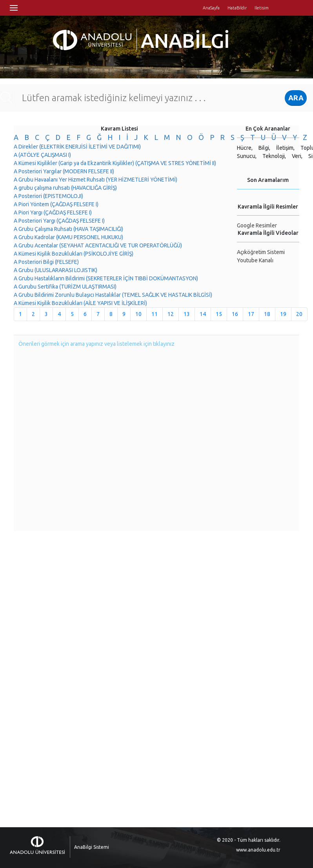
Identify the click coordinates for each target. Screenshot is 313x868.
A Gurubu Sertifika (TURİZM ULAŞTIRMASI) (65, 287)
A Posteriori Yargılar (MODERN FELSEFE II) (64, 171)
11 (155, 314)
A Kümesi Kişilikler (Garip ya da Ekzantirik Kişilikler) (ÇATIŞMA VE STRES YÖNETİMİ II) (115, 163)
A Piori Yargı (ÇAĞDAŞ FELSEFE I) (53, 212)
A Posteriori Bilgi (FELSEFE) (46, 262)
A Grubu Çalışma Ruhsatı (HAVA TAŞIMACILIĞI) (68, 229)
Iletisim (262, 8)
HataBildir (237, 8)
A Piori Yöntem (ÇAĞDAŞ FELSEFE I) (56, 204)
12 (171, 314)
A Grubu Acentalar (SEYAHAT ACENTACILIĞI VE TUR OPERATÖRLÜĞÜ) (98, 245)
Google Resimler (257, 225)
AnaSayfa (211, 8)
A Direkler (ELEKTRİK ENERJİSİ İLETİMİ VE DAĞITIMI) (77, 147)
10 (138, 314)
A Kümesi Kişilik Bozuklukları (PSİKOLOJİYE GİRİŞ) (74, 254)
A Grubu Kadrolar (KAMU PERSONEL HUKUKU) (68, 237)
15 (219, 314)
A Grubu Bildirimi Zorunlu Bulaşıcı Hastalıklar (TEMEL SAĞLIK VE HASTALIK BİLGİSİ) (113, 295)
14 (203, 314)
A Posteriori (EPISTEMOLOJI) (48, 196)
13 (187, 314)
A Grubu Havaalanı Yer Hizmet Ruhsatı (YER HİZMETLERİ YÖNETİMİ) (96, 180)
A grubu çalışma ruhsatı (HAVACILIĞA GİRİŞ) (65, 188)
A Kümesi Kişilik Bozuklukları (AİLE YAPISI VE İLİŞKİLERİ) (80, 303)
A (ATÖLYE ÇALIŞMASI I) (42, 155)
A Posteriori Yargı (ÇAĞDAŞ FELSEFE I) (59, 221)
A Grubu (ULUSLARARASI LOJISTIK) (56, 270)
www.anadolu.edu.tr (258, 850)
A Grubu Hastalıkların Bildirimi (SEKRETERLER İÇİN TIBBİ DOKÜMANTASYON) (106, 278)
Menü (14, 8)
